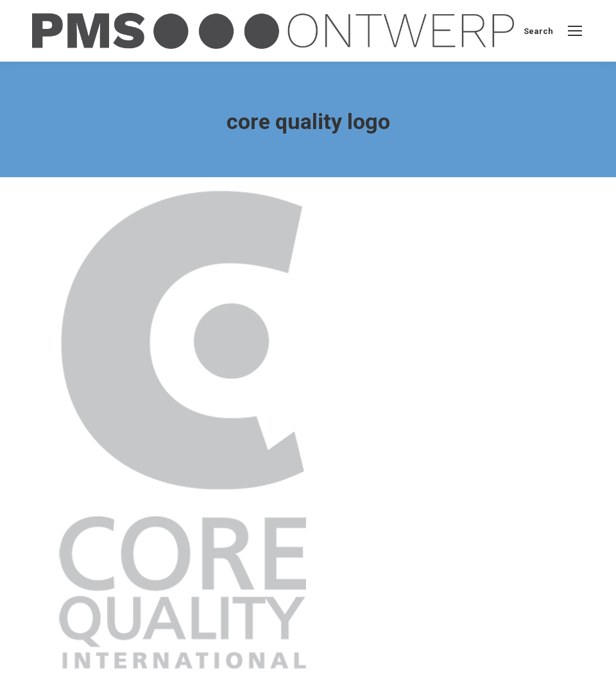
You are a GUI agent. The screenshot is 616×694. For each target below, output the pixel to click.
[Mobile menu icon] (575, 31)
